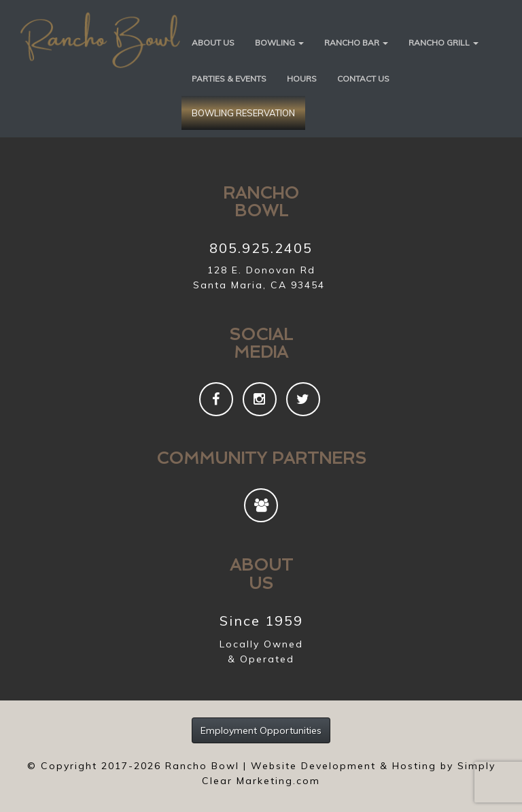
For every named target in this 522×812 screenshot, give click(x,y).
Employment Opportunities (261, 730)
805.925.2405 (261, 248)
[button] (279, 42)
